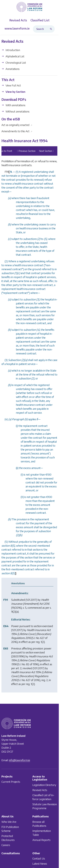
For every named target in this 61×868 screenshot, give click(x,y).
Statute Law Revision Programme (45, 806)
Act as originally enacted (17, 125)
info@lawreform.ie (19, 760)
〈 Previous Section (26, 151)
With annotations (13, 105)
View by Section (13, 92)
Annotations (11, 69)
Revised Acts (40, 790)
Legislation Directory (44, 785)
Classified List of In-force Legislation (43, 797)
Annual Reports (41, 840)
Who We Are (9, 822)
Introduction (11, 50)
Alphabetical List (13, 56)
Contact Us (39, 858)
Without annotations (15, 111)
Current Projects (11, 782)
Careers (6, 845)
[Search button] (52, 29)
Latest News (40, 864)
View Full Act (11, 85)
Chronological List (14, 63)
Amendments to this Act (17, 131)
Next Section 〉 (47, 151)
